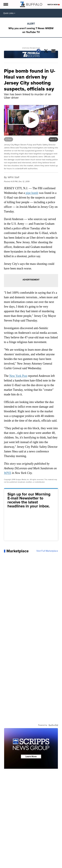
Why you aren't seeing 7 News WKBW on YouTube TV (31, 30)
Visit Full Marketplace (47, 551)
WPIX (8, 473)
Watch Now (53, 5)
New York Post (18, 376)
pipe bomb (32, 193)
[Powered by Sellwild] (53, 725)
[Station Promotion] (31, 55)
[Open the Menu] (6, 4)
